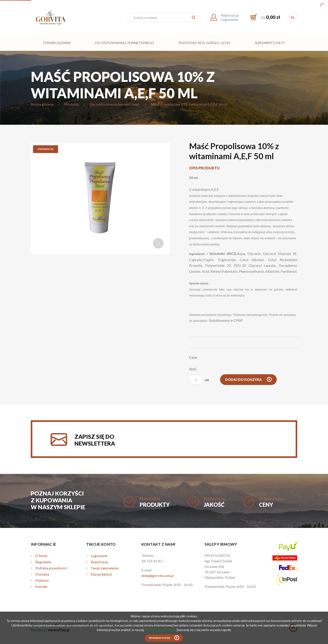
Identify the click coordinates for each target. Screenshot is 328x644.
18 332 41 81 (152, 561)
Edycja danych (101, 574)
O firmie (41, 556)
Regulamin (43, 562)
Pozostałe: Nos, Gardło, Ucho (204, 43)
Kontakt (41, 587)
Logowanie (99, 556)
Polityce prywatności (160, 630)
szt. (199, 380)
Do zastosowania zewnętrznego (125, 43)
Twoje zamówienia (105, 568)
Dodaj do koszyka (244, 379)
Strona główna (57, 43)
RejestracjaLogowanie (230, 17)
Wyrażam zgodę (159, 638)
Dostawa (42, 574)
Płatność (42, 580)
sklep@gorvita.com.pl (158, 576)
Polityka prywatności (51, 568)
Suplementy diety (270, 43)
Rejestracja (99, 562)
